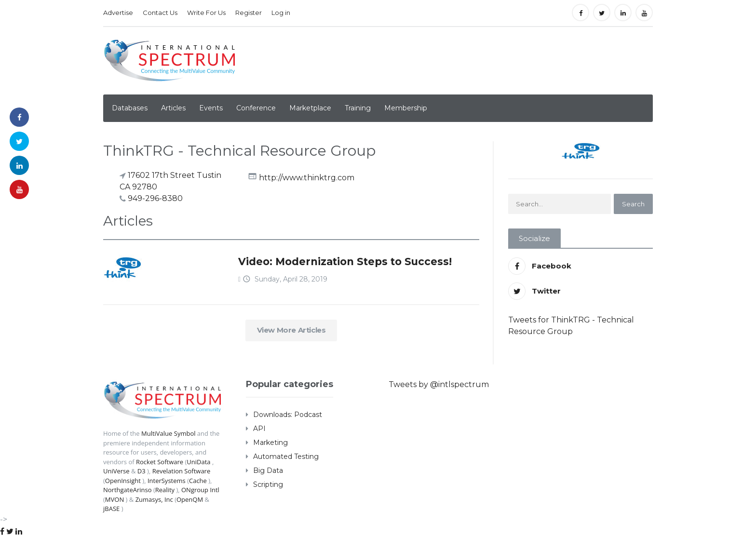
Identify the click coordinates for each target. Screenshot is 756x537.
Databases (130, 108)
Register (249, 13)
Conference (256, 108)
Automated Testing (286, 456)
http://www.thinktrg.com (307, 177)
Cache (198, 481)
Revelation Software (182, 471)
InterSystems (167, 481)
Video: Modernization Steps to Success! (345, 262)
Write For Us (206, 13)
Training (358, 108)
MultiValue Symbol (169, 433)
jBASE (111, 509)
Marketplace (310, 108)
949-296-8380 (155, 198)
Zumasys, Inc (154, 499)
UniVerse (116, 471)
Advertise (118, 13)
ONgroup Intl (200, 490)
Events (211, 108)
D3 (142, 471)
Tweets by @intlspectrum (439, 384)
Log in (281, 13)
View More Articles (291, 330)
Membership (406, 108)
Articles (173, 108)
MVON (115, 499)
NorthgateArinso (128, 490)
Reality (165, 490)
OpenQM (190, 499)
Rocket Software (160, 462)
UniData (198, 462)
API (259, 429)
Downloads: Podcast (288, 415)
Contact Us (160, 13)
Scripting (268, 484)
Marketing (270, 443)
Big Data (268, 470)
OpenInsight (123, 481)
